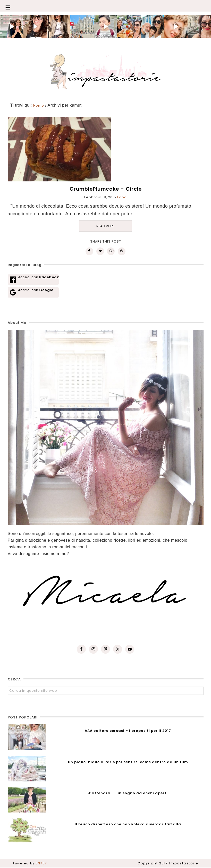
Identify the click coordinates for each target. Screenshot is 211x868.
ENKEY (41, 863)
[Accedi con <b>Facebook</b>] (33, 280)
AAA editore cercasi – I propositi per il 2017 (128, 731)
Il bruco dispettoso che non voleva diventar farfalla (128, 824)
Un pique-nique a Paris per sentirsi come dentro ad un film (128, 762)
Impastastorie (105, 71)
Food (122, 197)
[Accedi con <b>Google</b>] (33, 292)
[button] (105, 6)
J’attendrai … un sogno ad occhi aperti (128, 793)
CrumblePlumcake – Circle (106, 189)
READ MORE (105, 226)
